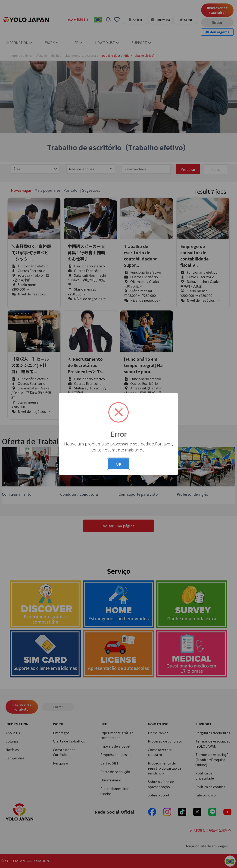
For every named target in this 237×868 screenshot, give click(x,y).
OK (119, 464)
